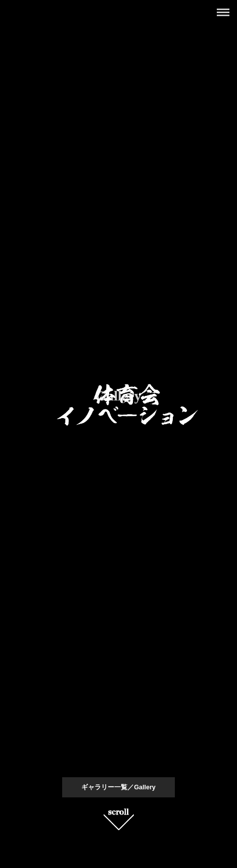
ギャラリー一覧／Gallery (118, 787)
